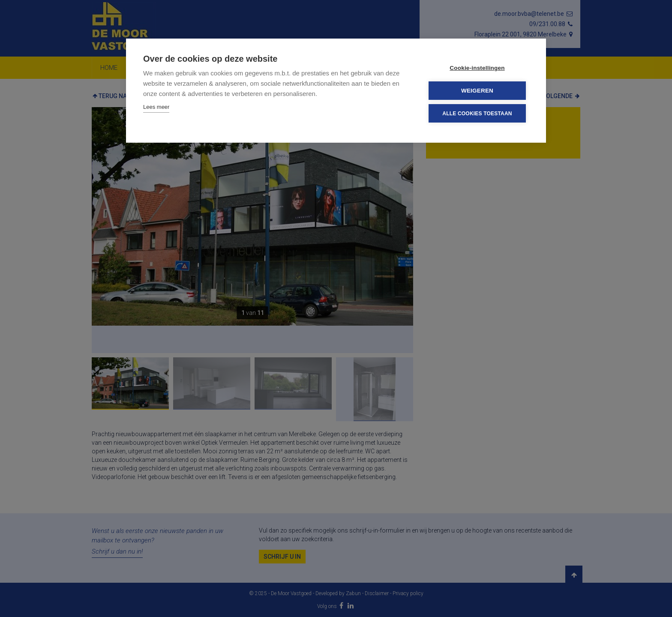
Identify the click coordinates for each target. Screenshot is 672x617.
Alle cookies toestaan (477, 113)
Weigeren (477, 91)
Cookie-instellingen (477, 68)
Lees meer (156, 107)
